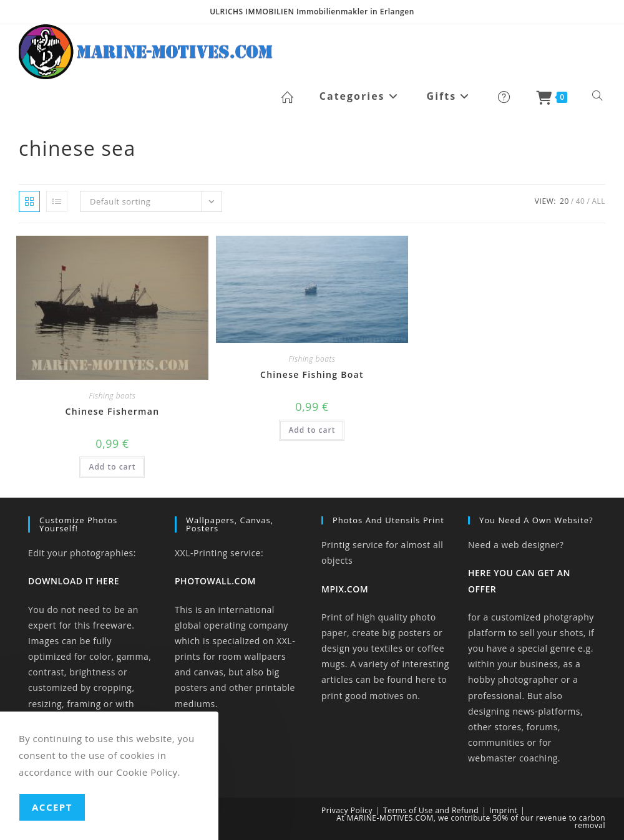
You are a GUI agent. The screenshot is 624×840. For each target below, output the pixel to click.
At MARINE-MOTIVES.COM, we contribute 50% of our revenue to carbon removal (471, 822)
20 (564, 201)
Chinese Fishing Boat (312, 374)
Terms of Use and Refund (431, 810)
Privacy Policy (347, 810)
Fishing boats (113, 396)
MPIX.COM (345, 589)
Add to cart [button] (112, 467)
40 (581, 201)
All (598, 201)
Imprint (503, 810)
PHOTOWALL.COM (215, 581)
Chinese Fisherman (113, 411)
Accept (52, 807)
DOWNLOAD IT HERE (74, 581)
